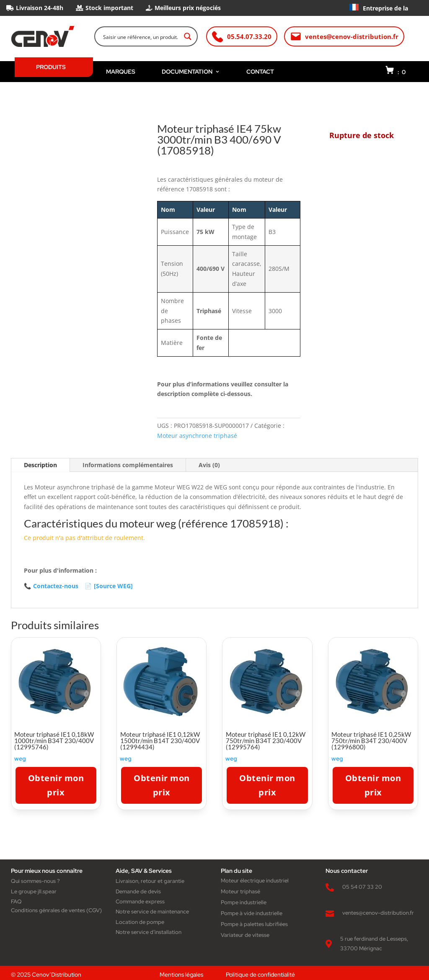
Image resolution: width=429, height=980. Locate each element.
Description (40, 465)
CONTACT (260, 72)
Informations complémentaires (128, 465)
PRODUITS (51, 67)
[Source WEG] (109, 586)
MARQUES (121, 72)
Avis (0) (209, 465)
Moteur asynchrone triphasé (197, 436)
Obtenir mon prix (56, 785)
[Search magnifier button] (188, 36)
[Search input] (141, 36)
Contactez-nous (51, 586)
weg (20, 759)
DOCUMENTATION (191, 72)
